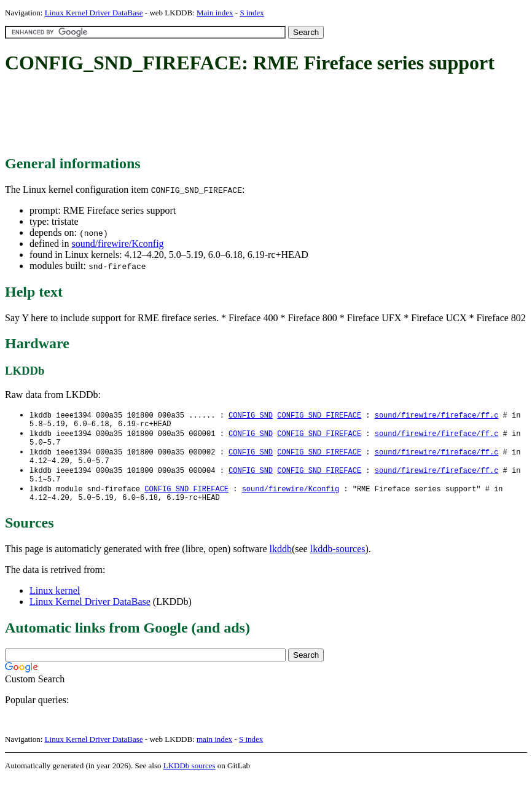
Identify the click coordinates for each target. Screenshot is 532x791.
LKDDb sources (190, 778)
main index (214, 751)
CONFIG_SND (251, 415)
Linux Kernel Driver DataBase (94, 13)
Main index (215, 13)
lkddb (281, 561)
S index (252, 13)
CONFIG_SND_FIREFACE (319, 415)
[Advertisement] (229, 115)
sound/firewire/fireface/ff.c (437, 415)
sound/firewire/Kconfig (117, 244)
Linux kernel (55, 603)
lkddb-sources (338, 561)
